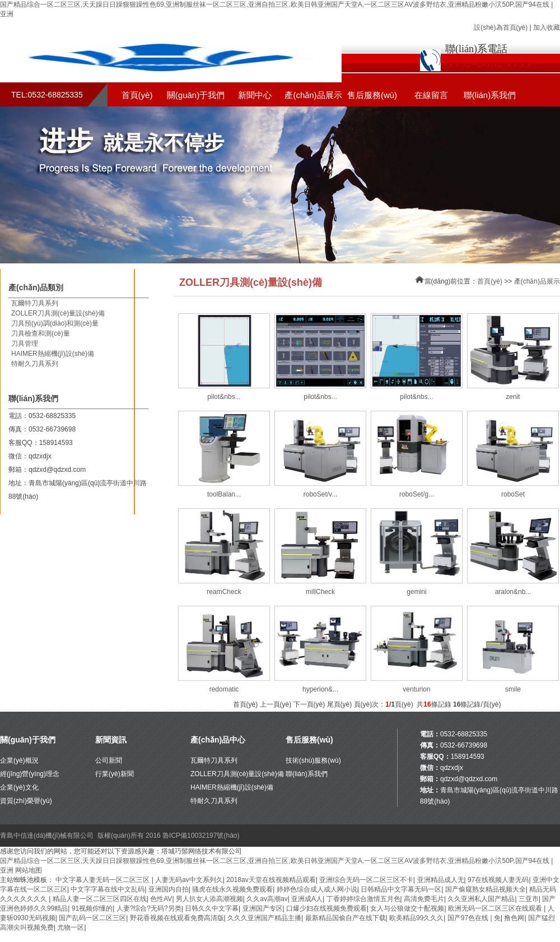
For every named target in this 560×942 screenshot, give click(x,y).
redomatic (224, 689)
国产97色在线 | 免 (474, 918)
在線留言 (431, 95)
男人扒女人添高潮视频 (209, 899)
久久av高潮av (267, 899)
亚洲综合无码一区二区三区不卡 (366, 880)
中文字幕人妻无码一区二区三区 (103, 880)
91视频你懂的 (92, 908)
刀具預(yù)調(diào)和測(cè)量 (55, 323)
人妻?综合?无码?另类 (149, 908)
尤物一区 (71, 927)
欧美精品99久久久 (416, 918)
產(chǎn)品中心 (218, 740)
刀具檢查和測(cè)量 (41, 333)
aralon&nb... (513, 592)
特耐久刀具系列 (35, 364)
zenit (513, 397)
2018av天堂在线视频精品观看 (271, 880)
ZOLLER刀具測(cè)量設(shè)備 (58, 313)
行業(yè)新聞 (115, 774)
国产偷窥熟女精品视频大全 (486, 889)
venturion (416, 689)
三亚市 (529, 899)
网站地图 (29, 870)
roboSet (513, 494)
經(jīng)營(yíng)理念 (30, 774)
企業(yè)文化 (19, 787)
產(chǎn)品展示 (313, 95)
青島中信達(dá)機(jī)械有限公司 (47, 836)
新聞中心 (255, 95)
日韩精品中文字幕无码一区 (401, 889)
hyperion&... (320, 689)
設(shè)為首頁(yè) (501, 27)
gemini (416, 592)
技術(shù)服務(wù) (313, 760)
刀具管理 (25, 344)
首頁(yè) (137, 95)
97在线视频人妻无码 (498, 880)
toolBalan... (224, 494)
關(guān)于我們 (196, 95)
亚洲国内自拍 (169, 889)
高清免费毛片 (424, 899)
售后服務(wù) (372, 95)
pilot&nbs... (224, 397)
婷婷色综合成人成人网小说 (317, 889)
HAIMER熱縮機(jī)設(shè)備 (53, 354)
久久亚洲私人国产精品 (481, 899)
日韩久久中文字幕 (212, 908)
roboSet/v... (320, 494)
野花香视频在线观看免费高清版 (177, 918)
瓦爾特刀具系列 (35, 303)
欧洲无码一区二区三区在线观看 (496, 908)
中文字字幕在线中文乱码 (108, 889)
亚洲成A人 (307, 899)
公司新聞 (109, 760)
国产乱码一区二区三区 (92, 918)
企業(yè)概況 (19, 760)
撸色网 (514, 918)
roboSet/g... (417, 494)
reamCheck (224, 592)
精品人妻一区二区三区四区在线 (100, 899)
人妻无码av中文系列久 (189, 880)
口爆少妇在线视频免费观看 (326, 908)
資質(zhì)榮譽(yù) (26, 801)
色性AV (161, 899)
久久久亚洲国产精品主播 (264, 918)
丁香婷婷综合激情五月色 (363, 899)
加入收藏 (547, 27)
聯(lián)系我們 (490, 95)
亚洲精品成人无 (441, 880)
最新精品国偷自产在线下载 (346, 918)
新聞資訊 (111, 740)
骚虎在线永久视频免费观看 (232, 889)
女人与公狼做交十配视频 (407, 908)
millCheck (320, 592)
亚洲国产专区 (263, 908)
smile (513, 689)
